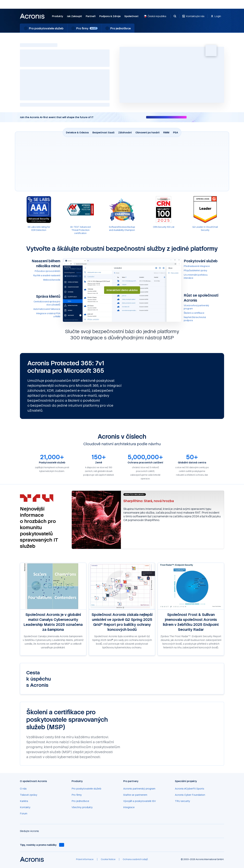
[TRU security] (182, 801)
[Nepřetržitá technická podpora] (204, 319)
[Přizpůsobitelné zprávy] (204, 270)
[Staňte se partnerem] (135, 795)
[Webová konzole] (40, 280)
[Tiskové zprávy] (29, 795)
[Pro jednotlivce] (80, 801)
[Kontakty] (25, 807)
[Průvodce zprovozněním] (40, 271)
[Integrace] (129, 807)
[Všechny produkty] (82, 807)
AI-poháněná (35, 72)
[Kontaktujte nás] (193, 18)
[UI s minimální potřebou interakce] (204, 276)
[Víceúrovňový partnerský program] (204, 307)
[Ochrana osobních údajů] (135, 859)
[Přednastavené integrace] (204, 266)
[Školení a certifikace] (204, 313)
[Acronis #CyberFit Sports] (190, 789)
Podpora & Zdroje (110, 16)
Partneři (91, 16)
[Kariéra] (24, 801)
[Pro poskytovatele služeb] (86, 789)
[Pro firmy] (77, 795)
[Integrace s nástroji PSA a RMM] (40, 315)
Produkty (58, 16)
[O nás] (23, 789)
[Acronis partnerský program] (139, 789)
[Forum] (24, 813)
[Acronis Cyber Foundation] (190, 795)
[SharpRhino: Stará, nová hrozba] (172, 501)
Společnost (131, 16)
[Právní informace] (85, 859)
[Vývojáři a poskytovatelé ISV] (140, 801)
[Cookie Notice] (108, 859)
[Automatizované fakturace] (40, 309)
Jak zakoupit (74, 16)
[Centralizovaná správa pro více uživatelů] (40, 303)
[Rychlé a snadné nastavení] (40, 275)
